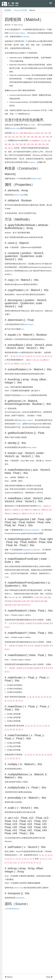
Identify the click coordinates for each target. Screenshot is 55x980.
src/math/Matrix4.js (12, 909)
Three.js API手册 (20, 10)
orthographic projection (31, 550)
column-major (15, 128)
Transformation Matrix (17, 33)
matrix (20, 25)
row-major (31, 125)
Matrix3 (9, 977)
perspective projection (31, 530)
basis (19, 352)
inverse (18, 424)
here (22, 329)
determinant (29, 324)
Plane (49, 977)
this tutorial (25, 36)
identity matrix (36, 178)
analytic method (27, 420)
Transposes (20, 898)
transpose (31, 162)
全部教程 (8, 10)
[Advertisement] (27, 946)
